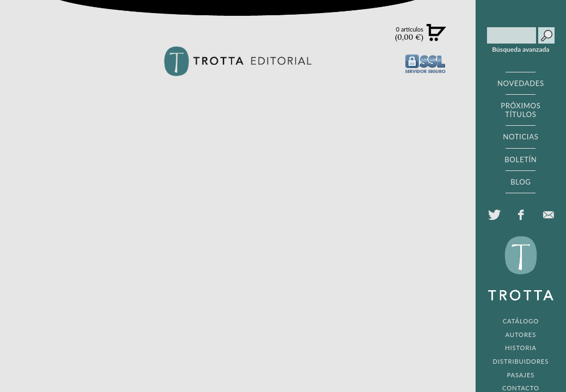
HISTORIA (521, 348)
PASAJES (521, 375)
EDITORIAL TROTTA (521, 271)
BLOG (521, 182)
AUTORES (521, 335)
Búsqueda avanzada (521, 50)
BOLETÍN (521, 160)
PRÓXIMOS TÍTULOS (521, 110)
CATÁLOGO (521, 321)
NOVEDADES (521, 83)
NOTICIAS (521, 137)
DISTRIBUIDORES (521, 361)
